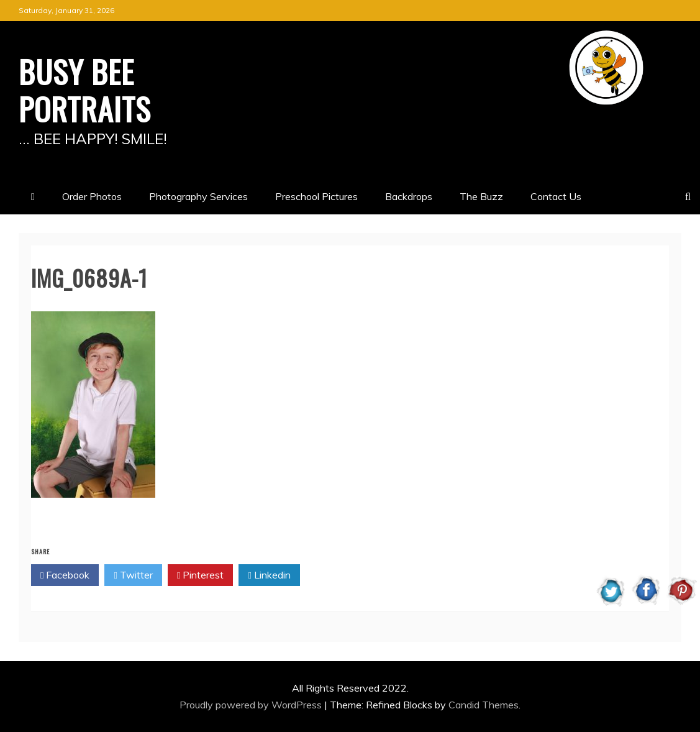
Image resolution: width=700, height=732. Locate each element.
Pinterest (200, 575)
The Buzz (481, 196)
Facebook (65, 575)
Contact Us (556, 196)
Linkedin (269, 575)
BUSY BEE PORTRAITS (85, 89)
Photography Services (198, 196)
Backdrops (409, 196)
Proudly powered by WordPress (252, 705)
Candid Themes (484, 705)
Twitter (133, 575)
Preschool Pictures (316, 196)
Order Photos (92, 196)
